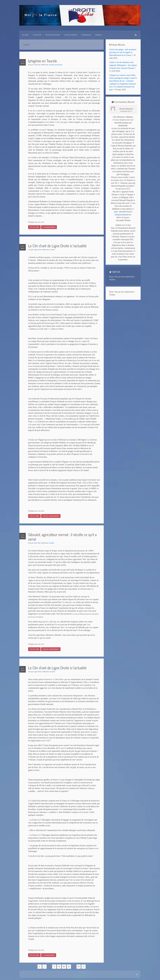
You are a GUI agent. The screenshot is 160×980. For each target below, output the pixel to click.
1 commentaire (49, 955)
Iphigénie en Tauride (43, 61)
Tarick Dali (37, 65)
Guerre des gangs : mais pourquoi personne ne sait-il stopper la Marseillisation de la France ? (123, 52)
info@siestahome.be (123, 215)
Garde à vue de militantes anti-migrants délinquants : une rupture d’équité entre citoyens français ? (123, 65)
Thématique (86, 35)
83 (79, 967)
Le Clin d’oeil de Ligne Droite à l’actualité (57, 246)
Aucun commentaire (51, 516)
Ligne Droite (38, 250)
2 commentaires (49, 227)
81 (69, 967)
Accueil (25, 35)
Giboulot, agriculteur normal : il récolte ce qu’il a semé (62, 537)
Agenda (98, 35)
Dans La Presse (71, 35)
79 (59, 967)
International (59, 65)
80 (64, 967)
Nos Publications (53, 35)
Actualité (37, 35)
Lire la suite (34, 227)
